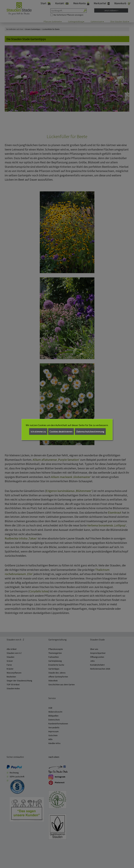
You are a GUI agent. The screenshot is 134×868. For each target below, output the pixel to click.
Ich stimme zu (38, 432)
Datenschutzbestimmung (90, 432)
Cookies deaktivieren (61, 432)
